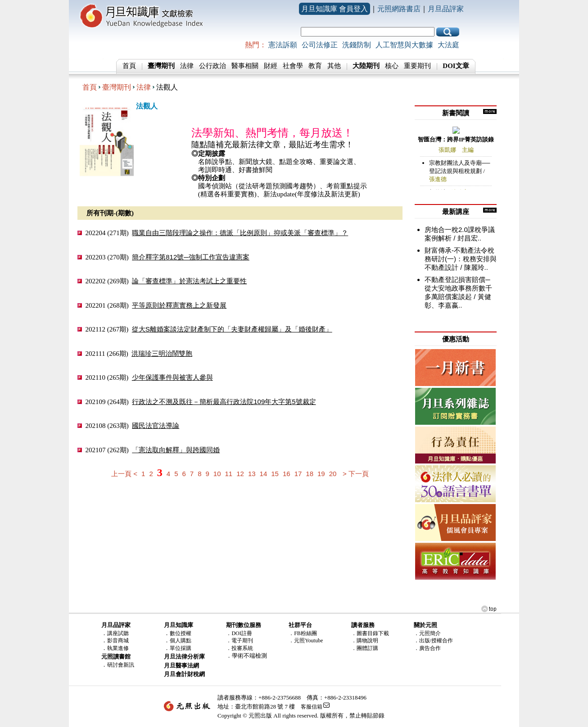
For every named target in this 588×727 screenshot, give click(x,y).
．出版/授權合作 (433, 641)
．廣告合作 (427, 648)
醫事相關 (245, 66)
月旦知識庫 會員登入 (335, 9)
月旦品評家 (446, 9)
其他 (334, 66)
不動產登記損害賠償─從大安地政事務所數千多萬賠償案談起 (458, 288)
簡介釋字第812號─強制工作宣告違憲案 (191, 257)
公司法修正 (320, 45)
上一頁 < (124, 474)
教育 (315, 66)
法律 (187, 66)
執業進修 (118, 648)
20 (333, 474)
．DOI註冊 (239, 633)
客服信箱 (312, 707)
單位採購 (181, 648)
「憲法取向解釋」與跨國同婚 (176, 450)
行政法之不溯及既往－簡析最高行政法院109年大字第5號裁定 (224, 402)
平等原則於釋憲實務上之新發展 (179, 305)
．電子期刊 (240, 641)
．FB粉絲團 (303, 633)
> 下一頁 (356, 474)
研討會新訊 (121, 665)
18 (310, 474)
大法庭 (448, 45)
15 (275, 474)
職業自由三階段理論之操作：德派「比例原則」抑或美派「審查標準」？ (240, 233)
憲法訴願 (283, 45)
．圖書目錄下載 (370, 633)
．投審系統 (240, 648)
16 (287, 474)
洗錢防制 (357, 45)
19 (321, 474)
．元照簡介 (427, 633)
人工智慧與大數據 (404, 45)
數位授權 (181, 633)
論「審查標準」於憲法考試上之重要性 (189, 281)
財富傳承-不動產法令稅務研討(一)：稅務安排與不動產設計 (461, 259)
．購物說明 (365, 641)
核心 (392, 66)
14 (264, 474)
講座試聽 (118, 633)
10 (217, 474)
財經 (271, 66)
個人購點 (181, 641)
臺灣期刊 (117, 87)
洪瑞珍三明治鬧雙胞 (162, 353)
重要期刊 (417, 66)
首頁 (129, 66)
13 (252, 474)
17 (298, 474)
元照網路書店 (399, 9)
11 (229, 474)
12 (240, 474)
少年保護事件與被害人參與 (172, 377)
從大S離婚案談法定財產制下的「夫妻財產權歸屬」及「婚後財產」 (232, 329)
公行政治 (213, 66)
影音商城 (118, 641)
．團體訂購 (365, 648)
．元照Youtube (306, 641)
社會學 (293, 66)
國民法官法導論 (156, 425)
